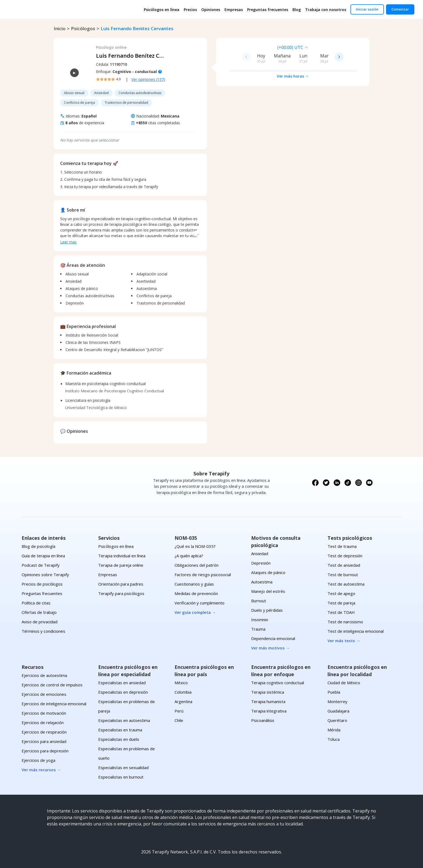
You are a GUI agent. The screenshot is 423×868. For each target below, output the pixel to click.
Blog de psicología (38, 546)
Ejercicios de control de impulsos (52, 685)
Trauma (258, 629)
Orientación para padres (121, 584)
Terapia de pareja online (121, 565)
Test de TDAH (341, 612)
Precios (190, 10)
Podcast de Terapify (41, 565)
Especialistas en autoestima (124, 720)
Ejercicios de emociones (44, 694)
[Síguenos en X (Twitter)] (326, 483)
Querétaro (337, 720)
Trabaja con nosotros (326, 10)
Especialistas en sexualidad (123, 767)
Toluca (334, 739)
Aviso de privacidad (40, 622)
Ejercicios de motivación (44, 713)
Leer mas (68, 242)
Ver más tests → (344, 641)
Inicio (60, 28)
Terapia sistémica (268, 692)
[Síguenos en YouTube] (369, 483)
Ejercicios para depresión (45, 751)
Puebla (334, 692)
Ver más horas (293, 76)
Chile (179, 720)
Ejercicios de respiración (44, 732)
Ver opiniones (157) (148, 79)
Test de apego (341, 593)
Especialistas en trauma (120, 730)
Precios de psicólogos (42, 584)
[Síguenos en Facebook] (315, 483)
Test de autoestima (346, 584)
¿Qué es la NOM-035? (195, 546)
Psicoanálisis (263, 720)
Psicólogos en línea (162, 10)
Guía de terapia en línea (43, 556)
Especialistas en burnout (121, 777)
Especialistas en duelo (119, 739)
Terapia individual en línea (122, 556)
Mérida (334, 730)
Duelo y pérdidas (267, 610)
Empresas (234, 10)
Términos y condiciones (43, 631)
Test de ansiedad (344, 565)
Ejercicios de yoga (38, 760)
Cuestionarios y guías (194, 584)
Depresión (261, 563)
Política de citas (36, 603)
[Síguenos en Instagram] (359, 483)
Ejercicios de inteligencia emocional (54, 704)
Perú (179, 711)
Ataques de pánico (268, 572)
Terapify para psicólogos (121, 593)
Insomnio (260, 620)
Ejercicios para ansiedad (44, 741)
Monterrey (337, 701)
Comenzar (400, 9)
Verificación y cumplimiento (199, 603)
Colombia (183, 692)
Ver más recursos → (41, 770)
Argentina (183, 701)
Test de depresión (345, 556)
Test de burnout (343, 575)
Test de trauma (342, 546)
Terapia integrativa (269, 711)
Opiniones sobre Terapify (45, 575)
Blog (297, 10)
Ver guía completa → (195, 612)
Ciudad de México (344, 683)
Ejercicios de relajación (43, 722)
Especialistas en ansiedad (122, 683)
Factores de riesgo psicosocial (203, 575)
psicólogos (83, 28)
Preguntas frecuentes (268, 10)
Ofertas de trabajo (39, 612)
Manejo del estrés (268, 591)
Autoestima (262, 582)
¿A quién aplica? (189, 556)
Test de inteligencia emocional (356, 631)
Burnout (259, 601)
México (181, 683)
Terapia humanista (268, 701)
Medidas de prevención (196, 593)
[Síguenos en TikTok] (348, 483)
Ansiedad (260, 554)
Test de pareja (341, 603)
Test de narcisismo (345, 622)
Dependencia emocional (273, 638)
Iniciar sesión (367, 9)
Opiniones (211, 10)
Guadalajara (338, 711)
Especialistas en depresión (123, 692)
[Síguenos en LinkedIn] (337, 483)
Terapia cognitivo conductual (278, 683)
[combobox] (255, 47)
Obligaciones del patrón (197, 565)
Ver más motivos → (270, 648)
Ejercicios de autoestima (44, 675)
